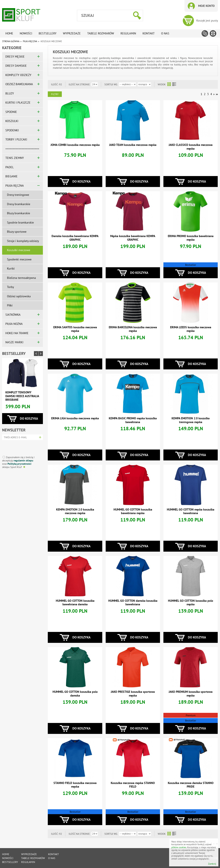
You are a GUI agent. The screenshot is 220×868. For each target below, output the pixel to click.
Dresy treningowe (18, 195)
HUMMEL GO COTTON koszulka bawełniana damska (75, 603)
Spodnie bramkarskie (20, 222)
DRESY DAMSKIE (16, 66)
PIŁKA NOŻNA (14, 324)
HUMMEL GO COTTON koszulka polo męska (191, 603)
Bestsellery (48, 33)
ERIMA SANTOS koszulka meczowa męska (75, 329)
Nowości (26, 33)
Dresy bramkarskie (19, 204)
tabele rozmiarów (101, 33)
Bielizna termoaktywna (21, 278)
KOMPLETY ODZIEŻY (18, 75)
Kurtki (11, 268)
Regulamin (128, 33)
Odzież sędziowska (19, 296)
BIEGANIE (11, 176)
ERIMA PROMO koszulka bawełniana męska (191, 238)
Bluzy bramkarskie (19, 213)
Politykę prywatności (19, 464)
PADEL (10, 167)
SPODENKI (12, 130)
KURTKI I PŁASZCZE (18, 103)
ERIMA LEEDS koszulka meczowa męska (191, 329)
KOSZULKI (12, 121)
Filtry (55, 94)
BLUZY (10, 93)
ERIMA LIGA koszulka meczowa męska (75, 418)
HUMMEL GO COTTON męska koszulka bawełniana (191, 511)
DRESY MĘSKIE (15, 57)
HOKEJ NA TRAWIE (17, 333)
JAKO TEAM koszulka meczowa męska (133, 145)
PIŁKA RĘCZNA (30, 41)
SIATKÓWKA (13, 315)
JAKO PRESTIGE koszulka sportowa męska (133, 694)
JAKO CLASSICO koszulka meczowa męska (191, 147)
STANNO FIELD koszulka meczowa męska (75, 785)
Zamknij (212, 864)
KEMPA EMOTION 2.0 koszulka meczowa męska (75, 511)
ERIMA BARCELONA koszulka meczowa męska (133, 329)
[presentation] (21, 447)
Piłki (10, 305)
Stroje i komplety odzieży (23, 241)
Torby (10, 287)
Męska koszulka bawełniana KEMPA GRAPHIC (133, 238)
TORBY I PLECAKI (16, 139)
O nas (165, 33)
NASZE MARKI (14, 342)
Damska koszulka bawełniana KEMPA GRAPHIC (75, 238)
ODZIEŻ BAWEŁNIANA (19, 84)
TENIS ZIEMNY (15, 158)
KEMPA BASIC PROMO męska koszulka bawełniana (133, 420)
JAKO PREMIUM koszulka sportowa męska (191, 694)
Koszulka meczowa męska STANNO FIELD (133, 785)
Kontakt (149, 33)
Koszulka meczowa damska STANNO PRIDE (191, 785)
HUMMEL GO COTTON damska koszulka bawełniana (133, 603)
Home (9, 33)
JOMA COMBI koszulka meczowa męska (75, 145)
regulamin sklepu (23, 460)
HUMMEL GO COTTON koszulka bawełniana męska (133, 511)
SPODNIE (11, 112)
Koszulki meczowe (19, 250)
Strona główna (11, 41)
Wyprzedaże (72, 33)
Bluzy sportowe (17, 232)
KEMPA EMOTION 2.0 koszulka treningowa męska (191, 420)
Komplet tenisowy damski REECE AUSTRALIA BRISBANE (22, 396)
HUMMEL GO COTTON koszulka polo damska (75, 694)
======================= (22, 149)
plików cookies (179, 847)
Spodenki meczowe (19, 259)
